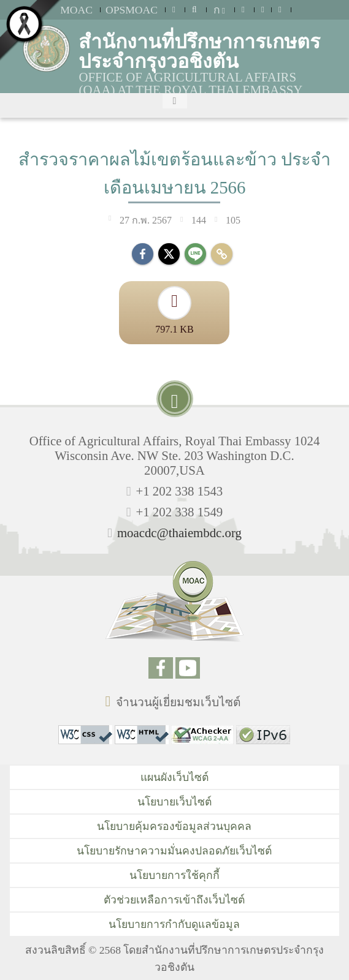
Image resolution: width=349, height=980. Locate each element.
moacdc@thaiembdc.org (179, 533)
